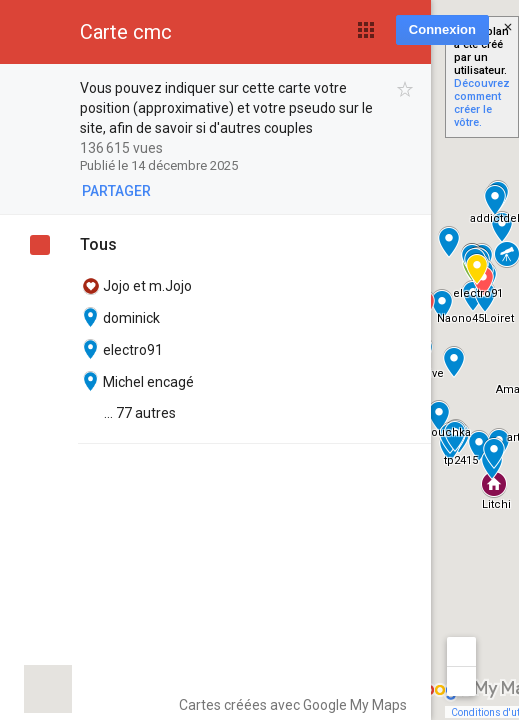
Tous (98, 244)
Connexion (442, 29)
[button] (366, 30)
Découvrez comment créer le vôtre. (482, 103)
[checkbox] (405, 89)
